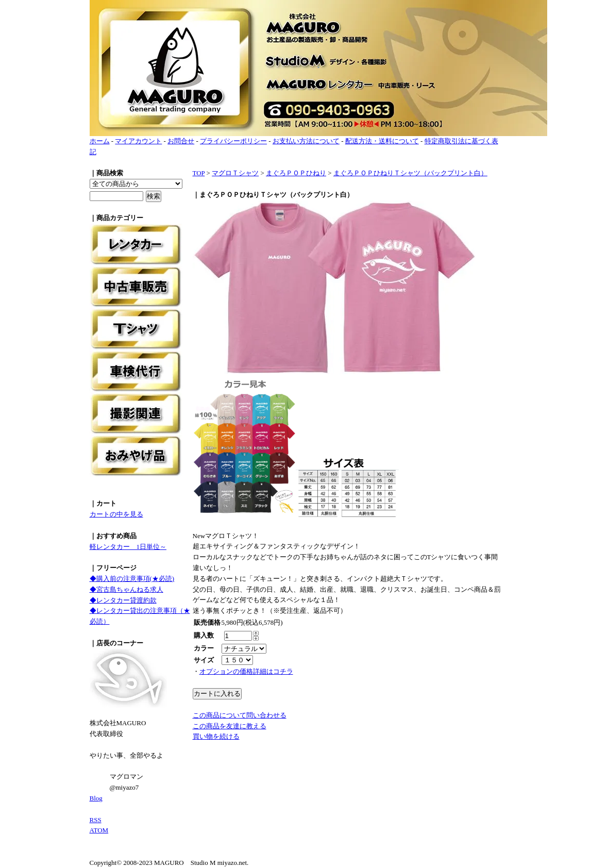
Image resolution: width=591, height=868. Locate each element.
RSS (96, 820)
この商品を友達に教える (230, 726)
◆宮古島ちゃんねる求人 (126, 589)
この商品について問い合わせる (240, 715)
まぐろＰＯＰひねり (296, 173)
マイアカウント (138, 141)
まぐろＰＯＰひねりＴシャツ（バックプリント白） (410, 173)
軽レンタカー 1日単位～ (128, 547)
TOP (199, 173)
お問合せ (181, 141)
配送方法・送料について (382, 141)
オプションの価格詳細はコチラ (246, 671)
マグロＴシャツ (235, 173)
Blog (96, 798)
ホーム (100, 141)
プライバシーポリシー (233, 141)
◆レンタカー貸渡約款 (123, 600)
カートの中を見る (116, 514)
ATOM (99, 830)
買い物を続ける (216, 736)
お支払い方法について (306, 141)
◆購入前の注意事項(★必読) (132, 579)
